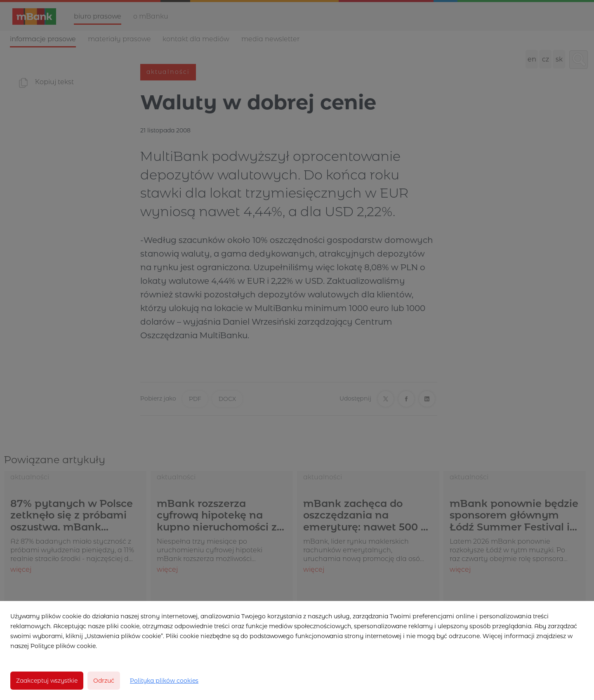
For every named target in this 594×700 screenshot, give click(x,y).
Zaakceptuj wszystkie (47, 681)
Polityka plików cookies (164, 681)
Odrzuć (104, 681)
